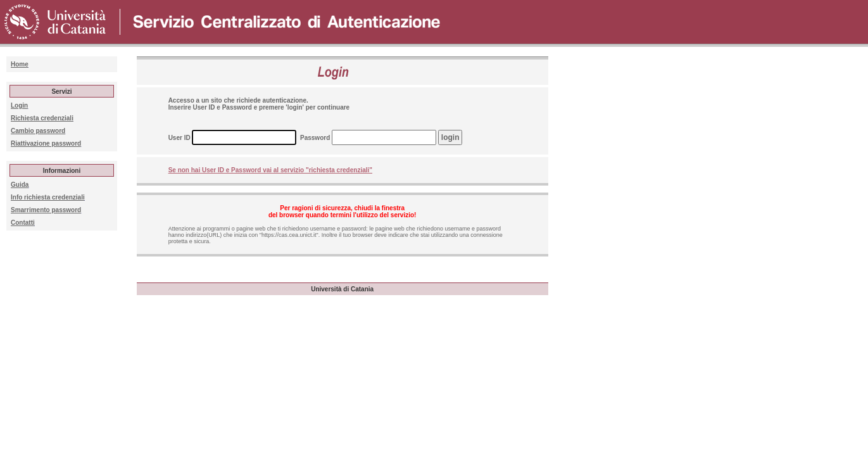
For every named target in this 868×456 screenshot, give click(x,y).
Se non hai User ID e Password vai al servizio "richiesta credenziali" (270, 170)
